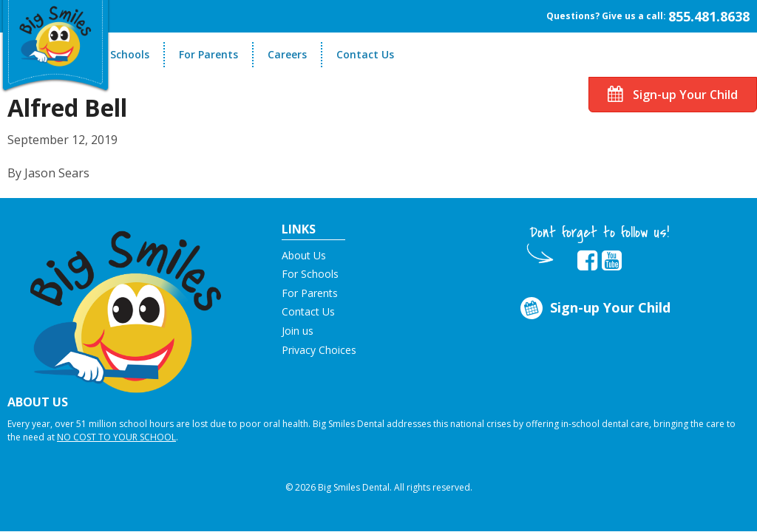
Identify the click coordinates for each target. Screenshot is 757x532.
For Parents (208, 54)
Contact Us (365, 54)
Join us (298, 331)
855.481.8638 (709, 16)
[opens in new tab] (587, 261)
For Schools (120, 54)
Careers (287, 54)
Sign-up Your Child (673, 95)
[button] (126, 305)
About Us (304, 255)
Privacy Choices (319, 350)
